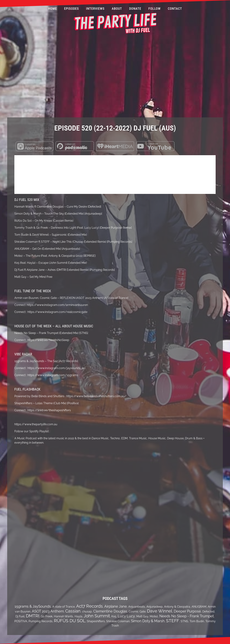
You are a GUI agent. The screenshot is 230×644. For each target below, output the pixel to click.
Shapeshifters (96, 621)
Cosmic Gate (137, 612)
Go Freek (47, 616)
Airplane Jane (116, 606)
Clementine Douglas (110, 611)
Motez (154, 616)
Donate (135, 9)
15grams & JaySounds (33, 606)
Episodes (72, 9)
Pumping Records (41, 621)
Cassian (73, 611)
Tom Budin (197, 621)
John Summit (97, 616)
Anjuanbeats (137, 607)
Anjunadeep (155, 607)
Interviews (95, 9)
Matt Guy (142, 616)
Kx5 (114, 616)
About (117, 9)
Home (53, 9)
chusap (87, 612)
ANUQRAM (199, 607)
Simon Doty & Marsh (148, 621)
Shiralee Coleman (118, 621)
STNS (184, 621)
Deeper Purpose (187, 611)
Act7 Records (89, 606)
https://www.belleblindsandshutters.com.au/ (96, 396)
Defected (208, 612)
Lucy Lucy (126, 616)
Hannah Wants (64, 616)
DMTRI (33, 616)
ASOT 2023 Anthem (48, 611)
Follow (155, 9)
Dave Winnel (160, 611)
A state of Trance (64, 607)
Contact (175, 9)
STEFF (173, 621)
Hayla (78, 616)
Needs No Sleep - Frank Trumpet (187, 616)
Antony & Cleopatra (177, 607)
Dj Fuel (20, 616)
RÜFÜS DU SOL (70, 621)
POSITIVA (21, 621)
